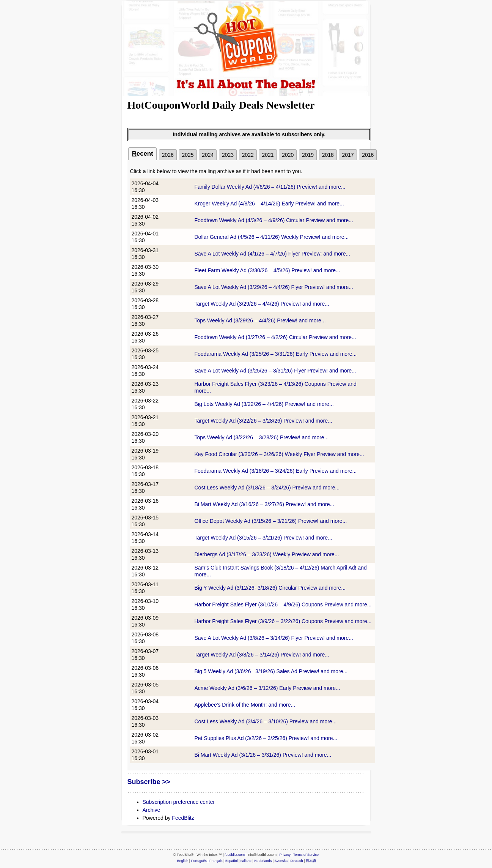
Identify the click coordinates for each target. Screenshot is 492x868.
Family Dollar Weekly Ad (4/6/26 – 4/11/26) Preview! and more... (270, 187)
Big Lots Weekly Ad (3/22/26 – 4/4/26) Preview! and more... (264, 404)
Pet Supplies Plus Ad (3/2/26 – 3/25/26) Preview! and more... (266, 738)
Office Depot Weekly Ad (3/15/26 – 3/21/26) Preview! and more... (271, 521)
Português (199, 861)
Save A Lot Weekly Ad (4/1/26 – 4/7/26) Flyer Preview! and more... (273, 254)
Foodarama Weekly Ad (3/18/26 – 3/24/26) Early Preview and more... (276, 471)
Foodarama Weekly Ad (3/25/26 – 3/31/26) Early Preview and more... (276, 354)
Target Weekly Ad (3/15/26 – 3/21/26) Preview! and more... (263, 538)
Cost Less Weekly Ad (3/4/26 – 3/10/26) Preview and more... (266, 721)
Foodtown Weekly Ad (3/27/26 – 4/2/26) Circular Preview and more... (275, 337)
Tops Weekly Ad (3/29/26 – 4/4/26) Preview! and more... (260, 320)
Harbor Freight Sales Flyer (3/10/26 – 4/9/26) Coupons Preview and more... (283, 604)
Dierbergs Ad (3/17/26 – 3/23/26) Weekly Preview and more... (267, 554)
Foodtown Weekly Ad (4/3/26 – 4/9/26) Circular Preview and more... (274, 220)
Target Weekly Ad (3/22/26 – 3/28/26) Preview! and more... (263, 421)
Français (216, 861)
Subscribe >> (149, 782)
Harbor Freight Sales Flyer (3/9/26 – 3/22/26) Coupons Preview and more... (283, 621)
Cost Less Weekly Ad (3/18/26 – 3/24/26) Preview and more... (267, 488)
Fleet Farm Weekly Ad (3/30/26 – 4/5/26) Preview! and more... (267, 270)
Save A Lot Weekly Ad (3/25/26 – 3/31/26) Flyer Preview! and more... (275, 371)
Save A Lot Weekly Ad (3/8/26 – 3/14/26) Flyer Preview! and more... (274, 638)
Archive (152, 810)
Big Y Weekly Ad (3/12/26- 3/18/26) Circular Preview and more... (270, 588)
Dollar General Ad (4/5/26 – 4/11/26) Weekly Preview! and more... (272, 237)
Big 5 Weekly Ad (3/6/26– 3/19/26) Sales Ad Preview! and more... (271, 671)
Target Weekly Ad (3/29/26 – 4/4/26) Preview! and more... (262, 304)
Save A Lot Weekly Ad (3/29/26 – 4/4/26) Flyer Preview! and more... (274, 287)
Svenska (281, 861)
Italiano (246, 861)
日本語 (311, 861)
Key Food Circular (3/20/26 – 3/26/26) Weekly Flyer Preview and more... (279, 454)
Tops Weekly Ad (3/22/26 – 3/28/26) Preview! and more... (262, 437)
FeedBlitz (183, 818)
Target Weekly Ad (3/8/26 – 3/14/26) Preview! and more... (262, 655)
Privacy (285, 855)
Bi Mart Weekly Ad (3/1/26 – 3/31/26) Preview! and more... (263, 755)
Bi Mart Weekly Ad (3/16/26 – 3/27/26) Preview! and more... (265, 504)
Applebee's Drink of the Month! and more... (245, 705)
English (183, 861)
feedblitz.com (235, 855)
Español (232, 861)
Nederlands (263, 861)
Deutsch (296, 861)
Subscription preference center (179, 802)
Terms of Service (306, 855)
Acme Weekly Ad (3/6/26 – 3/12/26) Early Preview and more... (267, 688)
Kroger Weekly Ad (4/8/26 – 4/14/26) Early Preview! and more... (269, 204)
